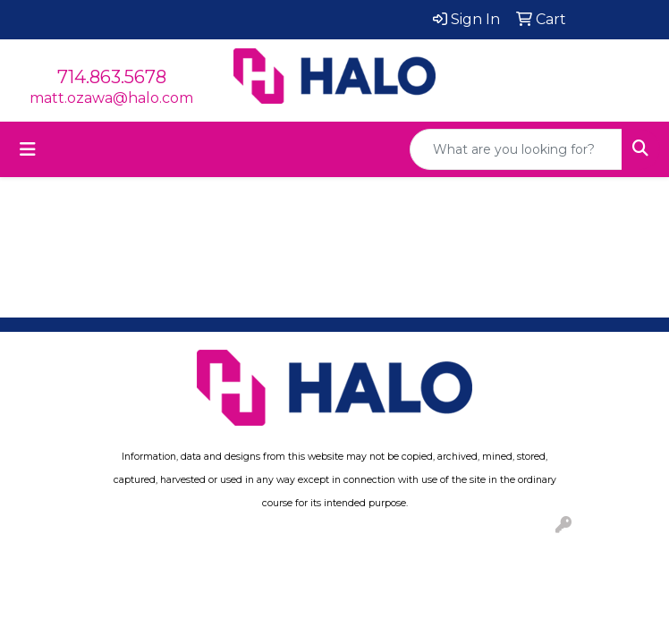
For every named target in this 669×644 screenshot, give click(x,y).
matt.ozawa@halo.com (111, 98)
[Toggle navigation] (28, 149)
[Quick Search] (516, 149)
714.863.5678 (112, 77)
